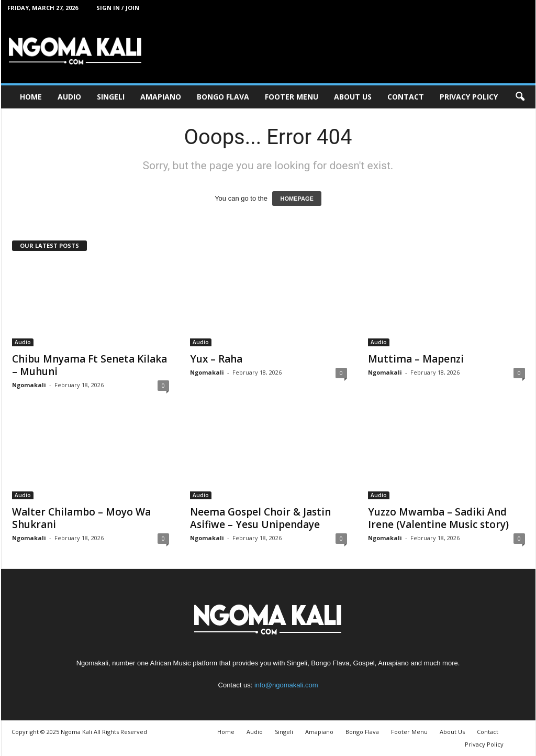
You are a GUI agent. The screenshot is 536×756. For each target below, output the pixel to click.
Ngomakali (29, 385)
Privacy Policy (469, 97)
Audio (69, 97)
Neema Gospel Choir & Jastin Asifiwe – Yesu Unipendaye (260, 518)
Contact (406, 97)
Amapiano (161, 97)
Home (31, 97)
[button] (520, 97)
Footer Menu (292, 97)
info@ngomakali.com (286, 685)
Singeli (111, 97)
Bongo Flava (223, 97)
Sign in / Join (118, 8)
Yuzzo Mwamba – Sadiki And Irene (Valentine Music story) (438, 518)
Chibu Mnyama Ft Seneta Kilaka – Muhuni (90, 365)
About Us (353, 97)
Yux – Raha (216, 359)
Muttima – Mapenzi (416, 359)
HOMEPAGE (297, 199)
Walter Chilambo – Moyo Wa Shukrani (81, 518)
